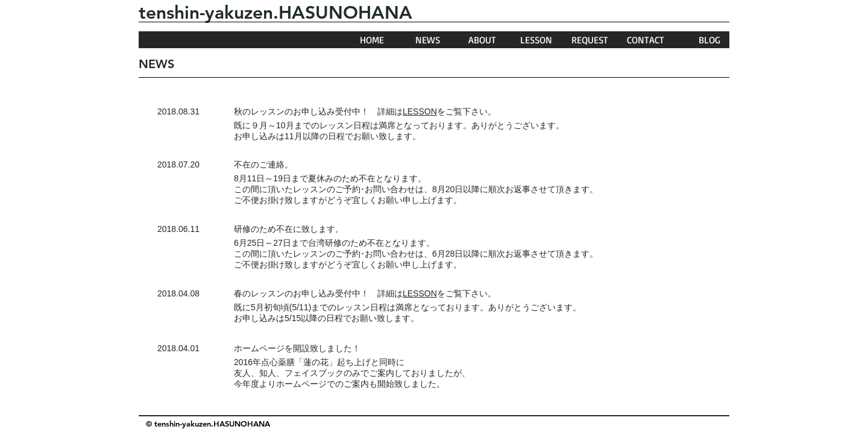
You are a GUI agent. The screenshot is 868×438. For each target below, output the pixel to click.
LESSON (420, 111)
